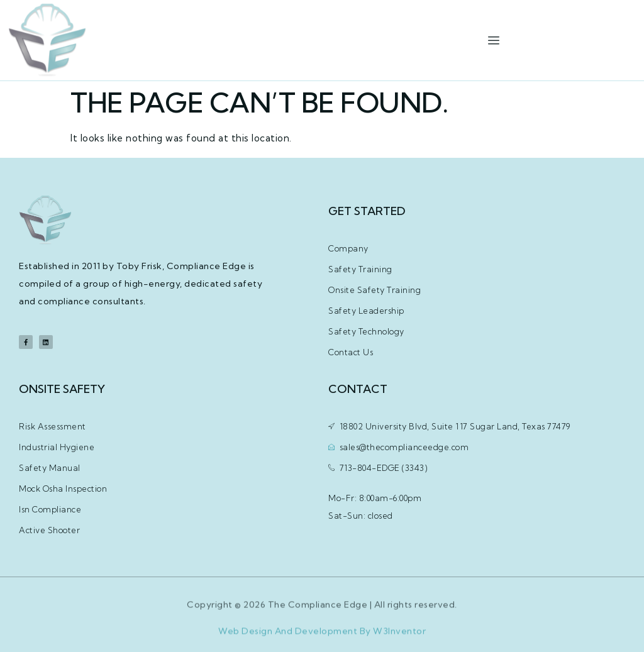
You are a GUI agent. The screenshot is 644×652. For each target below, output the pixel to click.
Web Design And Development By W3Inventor (322, 636)
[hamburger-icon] (493, 41)
